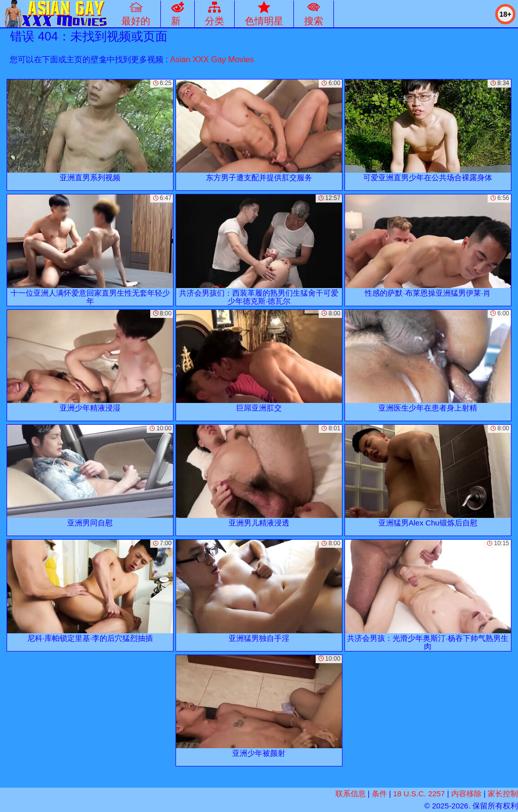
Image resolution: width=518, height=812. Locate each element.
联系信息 (351, 794)
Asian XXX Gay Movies (212, 59)
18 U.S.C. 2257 (419, 794)
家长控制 (503, 794)
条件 (379, 794)
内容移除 (466, 794)
